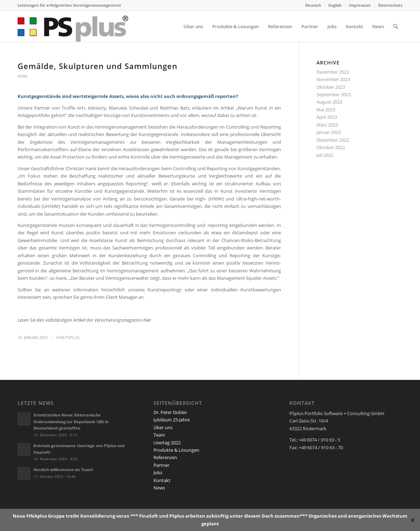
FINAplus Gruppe (46, 516)
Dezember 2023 (333, 72)
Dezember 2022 (333, 140)
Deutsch (313, 5)
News (23, 76)
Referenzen (165, 457)
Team (159, 435)
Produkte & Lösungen (176, 450)
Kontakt (162, 480)
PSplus (73, 338)
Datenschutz (390, 5)
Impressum (360, 5)
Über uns (163, 427)
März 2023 (327, 125)
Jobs (158, 473)
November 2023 (333, 79)
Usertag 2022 (167, 443)
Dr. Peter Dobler (170, 412)
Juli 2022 (325, 155)
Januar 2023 (329, 132)
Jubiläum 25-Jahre (172, 420)
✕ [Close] (412, 520)
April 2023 (327, 117)
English (335, 5)
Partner (161, 465)
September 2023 (334, 94)
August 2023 (329, 102)
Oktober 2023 (331, 87)
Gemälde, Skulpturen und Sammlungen (98, 66)
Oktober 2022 (331, 147)
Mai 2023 (326, 110)
